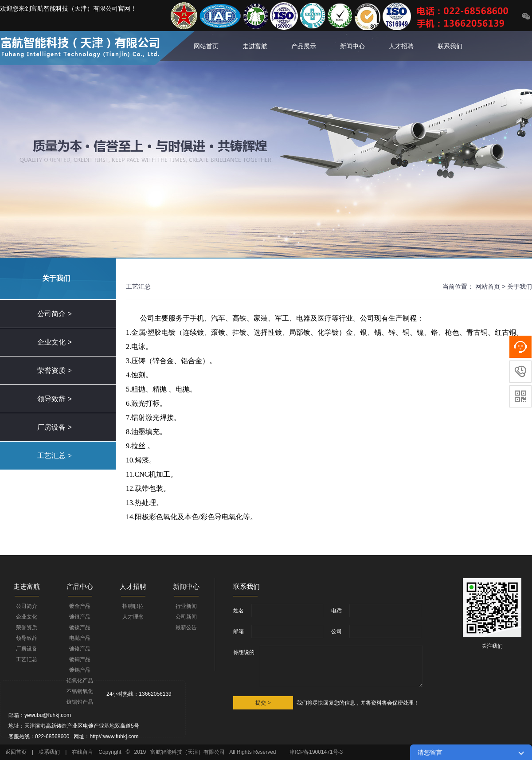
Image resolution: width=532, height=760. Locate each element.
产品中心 (80, 586)
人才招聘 (401, 46)
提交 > (263, 703)
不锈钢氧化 (80, 691)
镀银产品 (80, 617)
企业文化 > (55, 342)
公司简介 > (55, 314)
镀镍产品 (80, 627)
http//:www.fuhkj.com (114, 736)
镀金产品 (80, 606)
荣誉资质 (27, 627)
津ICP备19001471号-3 (317, 752)
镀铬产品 (80, 649)
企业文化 (27, 617)
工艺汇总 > (55, 456)
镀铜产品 (80, 659)
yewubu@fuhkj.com (48, 715)
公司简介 (27, 606)
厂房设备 (27, 649)
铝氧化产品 (80, 681)
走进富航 (255, 46)
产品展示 (304, 46)
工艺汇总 (27, 659)
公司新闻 (186, 617)
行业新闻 (186, 606)
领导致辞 (27, 638)
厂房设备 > (55, 427)
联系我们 (450, 46)
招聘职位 (133, 606)
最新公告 (186, 627)
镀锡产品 (80, 670)
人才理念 (133, 617)
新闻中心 (352, 46)
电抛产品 (80, 638)
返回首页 (16, 752)
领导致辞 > (55, 399)
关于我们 (520, 286)
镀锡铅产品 (80, 702)
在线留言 (82, 752)
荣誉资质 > (55, 370)
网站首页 (206, 46)
